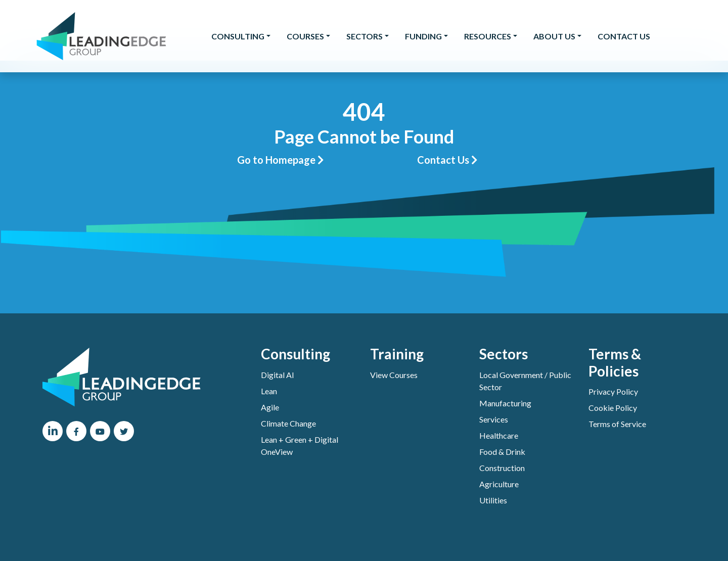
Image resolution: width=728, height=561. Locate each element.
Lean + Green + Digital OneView (300, 446)
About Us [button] (554, 36)
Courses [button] (305, 36)
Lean (269, 391)
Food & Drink (502, 452)
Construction (502, 468)
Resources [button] (488, 36)
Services (494, 419)
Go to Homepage (281, 160)
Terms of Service (617, 424)
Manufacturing (505, 403)
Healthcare (499, 435)
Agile (270, 407)
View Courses (394, 375)
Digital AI (278, 375)
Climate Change (288, 423)
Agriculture (499, 484)
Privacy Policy (613, 391)
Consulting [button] (238, 36)
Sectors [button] (365, 36)
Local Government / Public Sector (525, 381)
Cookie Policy (613, 408)
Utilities (493, 500)
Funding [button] (423, 36)
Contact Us (624, 36)
